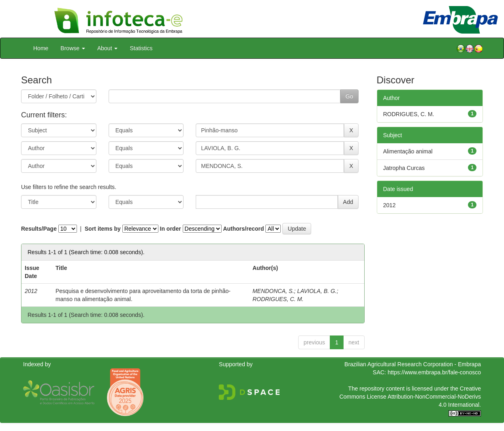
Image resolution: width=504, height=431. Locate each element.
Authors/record (243, 229)
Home (41, 48)
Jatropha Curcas (404, 168)
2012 (390, 205)
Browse (73, 48)
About (107, 48)
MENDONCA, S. (273, 291)
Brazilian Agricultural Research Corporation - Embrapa (413, 364)
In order (171, 229)
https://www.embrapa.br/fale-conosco (434, 372)
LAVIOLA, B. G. (317, 291)
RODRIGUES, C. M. (278, 299)
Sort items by (103, 229)
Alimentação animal (408, 151)
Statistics (141, 48)
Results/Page (39, 229)
